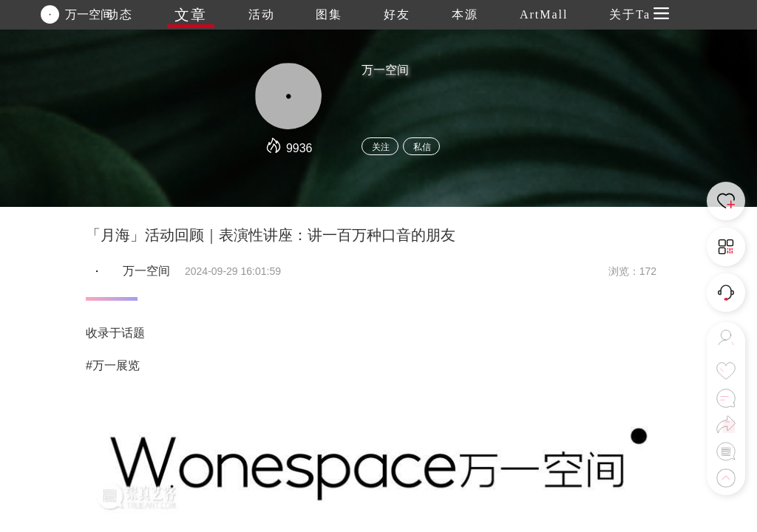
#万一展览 (113, 365)
